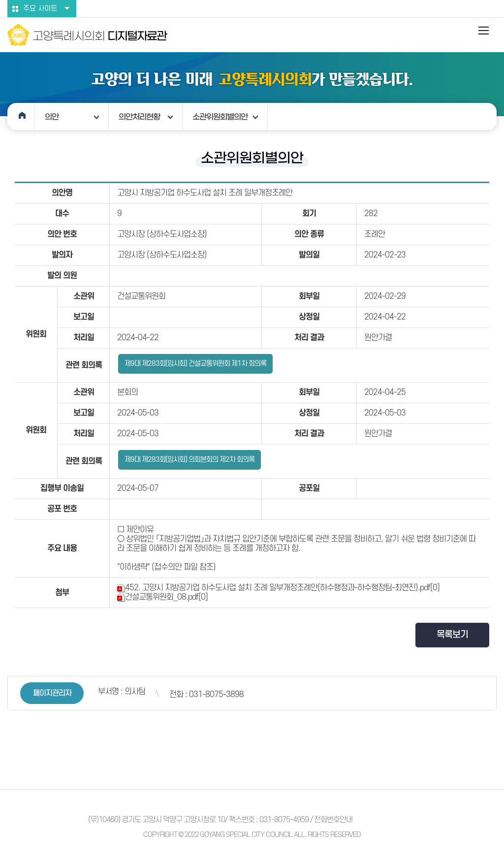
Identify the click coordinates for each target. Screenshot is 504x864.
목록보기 (452, 635)
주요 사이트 (40, 9)
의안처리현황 (139, 117)
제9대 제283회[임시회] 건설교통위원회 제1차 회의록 (195, 364)
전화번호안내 (333, 820)
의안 (52, 117)
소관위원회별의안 (220, 117)
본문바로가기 (0, 0)
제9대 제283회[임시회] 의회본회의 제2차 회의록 (189, 460)
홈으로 (21, 116)
